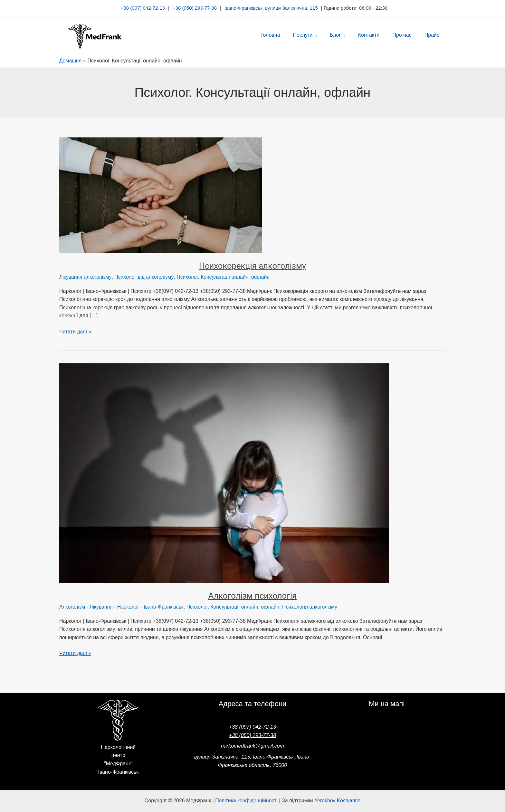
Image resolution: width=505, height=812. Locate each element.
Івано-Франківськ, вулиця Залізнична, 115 (271, 8)
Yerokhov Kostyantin (338, 800)
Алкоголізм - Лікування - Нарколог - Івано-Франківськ (122, 607)
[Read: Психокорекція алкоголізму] (161, 195)
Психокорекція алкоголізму (252, 266)
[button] (326, 35)
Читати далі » (75, 331)
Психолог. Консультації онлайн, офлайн (225, 277)
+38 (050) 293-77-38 (195, 8)
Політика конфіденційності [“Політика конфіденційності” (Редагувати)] (246, 800)
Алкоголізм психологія (253, 596)
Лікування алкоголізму (86, 277)
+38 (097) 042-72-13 (143, 8)
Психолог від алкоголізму (144, 277)
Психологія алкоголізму (314, 607)
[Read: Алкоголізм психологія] (224, 473)
